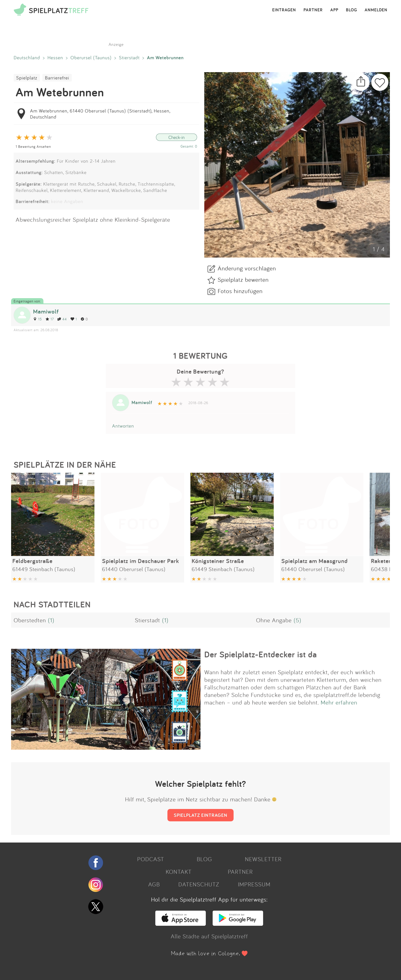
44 (62, 319)
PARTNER (313, 10)
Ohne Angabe (274, 620)
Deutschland (27, 58)
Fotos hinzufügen (240, 291)
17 (50, 319)
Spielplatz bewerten (243, 279)
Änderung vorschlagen (247, 268)
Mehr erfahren (339, 702)
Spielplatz (27, 78)
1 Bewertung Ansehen (33, 146)
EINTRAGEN (284, 10)
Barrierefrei (57, 78)
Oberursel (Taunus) (91, 58)
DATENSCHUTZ (199, 884)
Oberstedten (30, 620)
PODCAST (151, 859)
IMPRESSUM (254, 884)
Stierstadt (129, 58)
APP (334, 10)
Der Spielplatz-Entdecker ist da (261, 654)
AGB (154, 884)
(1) (51, 620)
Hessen (55, 58)
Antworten (123, 426)
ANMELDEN (376, 10)
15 (37, 319)
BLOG (352, 10)
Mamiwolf (46, 311)
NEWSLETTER (263, 859)
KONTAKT (179, 872)
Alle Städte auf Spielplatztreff (209, 936)
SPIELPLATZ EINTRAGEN (201, 815)
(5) (297, 620)
